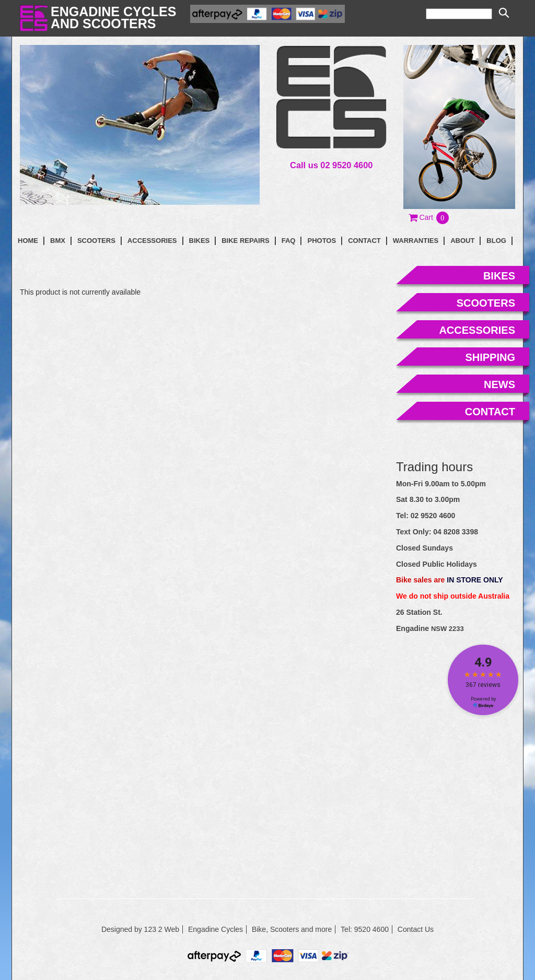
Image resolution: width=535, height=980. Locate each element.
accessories (477, 330)
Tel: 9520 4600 (365, 929)
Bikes (200, 241)
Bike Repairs (246, 241)
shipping (490, 357)
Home (28, 241)
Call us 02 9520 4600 (331, 165)
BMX (58, 241)
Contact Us (416, 929)
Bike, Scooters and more (292, 929)
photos (322, 241)
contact (364, 241)
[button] (429, 217)
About (462, 241)
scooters (486, 303)
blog (496, 241)
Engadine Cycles (216, 929)
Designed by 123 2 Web (140, 929)
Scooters (96, 241)
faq (289, 241)
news (499, 384)
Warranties (416, 241)
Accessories (152, 241)
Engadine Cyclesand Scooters (113, 17)
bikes (499, 276)
